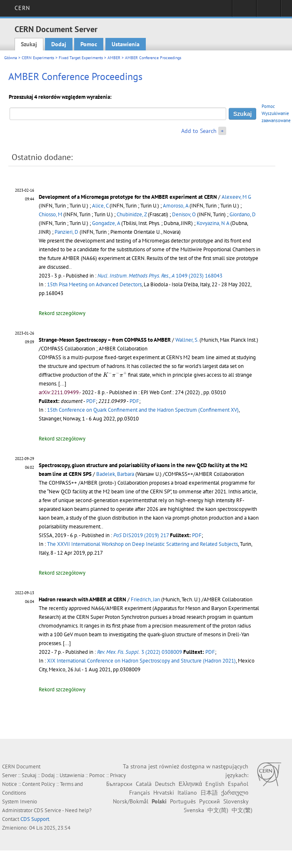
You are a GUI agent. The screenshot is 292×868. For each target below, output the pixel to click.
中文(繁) (242, 810)
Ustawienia (126, 44)
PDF (91, 401)
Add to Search (199, 131)
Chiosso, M (50, 214)
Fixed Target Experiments (81, 58)
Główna (11, 58)
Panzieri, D (66, 232)
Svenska (194, 810)
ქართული (235, 793)
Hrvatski (164, 793)
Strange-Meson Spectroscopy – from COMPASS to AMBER (105, 340)
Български (119, 784)
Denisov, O (184, 214)
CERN (22, 8)
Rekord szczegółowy (62, 313)
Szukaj (29, 44)
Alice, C (100, 206)
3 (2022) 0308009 (140, 652)
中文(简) (218, 810)
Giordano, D (243, 214)
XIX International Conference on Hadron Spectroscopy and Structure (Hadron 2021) (141, 661)
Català (144, 784)
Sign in (244, 11)
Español (238, 784)
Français (140, 793)
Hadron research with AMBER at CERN (82, 599)
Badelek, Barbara (115, 474)
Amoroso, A (176, 206)
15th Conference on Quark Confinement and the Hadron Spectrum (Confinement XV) (143, 410)
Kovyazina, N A (213, 223)
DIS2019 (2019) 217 (141, 535)
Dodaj (59, 44)
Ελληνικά (190, 784)
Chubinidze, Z (132, 214)
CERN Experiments (38, 58)
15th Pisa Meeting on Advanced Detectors (94, 284)
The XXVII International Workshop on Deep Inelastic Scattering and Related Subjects (142, 544)
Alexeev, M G (236, 197)
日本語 (209, 793)
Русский (210, 801)
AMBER (114, 58)
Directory (268, 11)
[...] (62, 384)
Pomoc (89, 44)
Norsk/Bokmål (131, 801)
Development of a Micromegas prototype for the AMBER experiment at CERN (128, 197)
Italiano (187, 793)
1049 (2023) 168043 (160, 276)
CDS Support (35, 819)
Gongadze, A (106, 223)
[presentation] (115, 374)
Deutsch (165, 784)
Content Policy (39, 784)
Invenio (29, 802)
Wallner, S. (187, 340)
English (215, 784)
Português (183, 801)
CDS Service (47, 810)
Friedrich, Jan (145, 599)
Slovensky (236, 801)
